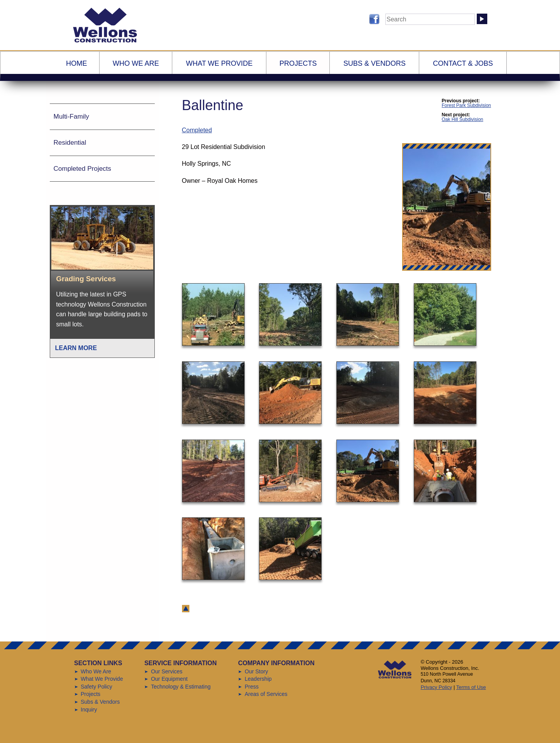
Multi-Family (72, 117)
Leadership (258, 679)
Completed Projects (82, 169)
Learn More (76, 348)
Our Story (256, 671)
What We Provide (219, 63)
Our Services (167, 671)
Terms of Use (471, 687)
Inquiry (89, 710)
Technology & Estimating (181, 687)
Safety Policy (97, 687)
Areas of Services (266, 694)
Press (252, 687)
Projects (298, 63)
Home (77, 63)
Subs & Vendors (374, 63)
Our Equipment (169, 679)
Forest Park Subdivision (466, 105)
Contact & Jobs (463, 63)
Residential (70, 143)
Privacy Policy (437, 687)
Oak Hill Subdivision (463, 119)
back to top (186, 609)
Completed (197, 130)
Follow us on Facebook (374, 19)
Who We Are (136, 63)
